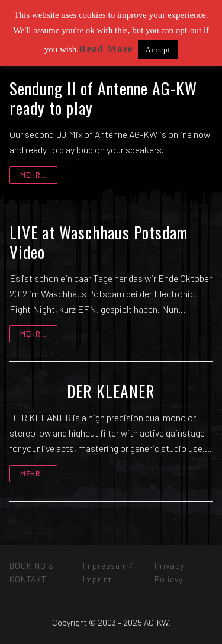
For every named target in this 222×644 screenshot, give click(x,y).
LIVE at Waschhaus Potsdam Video (99, 242)
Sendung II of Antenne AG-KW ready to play (103, 98)
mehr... (33, 175)
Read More (106, 49)
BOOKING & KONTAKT (32, 572)
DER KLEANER (111, 391)
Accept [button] (158, 49)
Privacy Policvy (169, 572)
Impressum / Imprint (108, 572)
